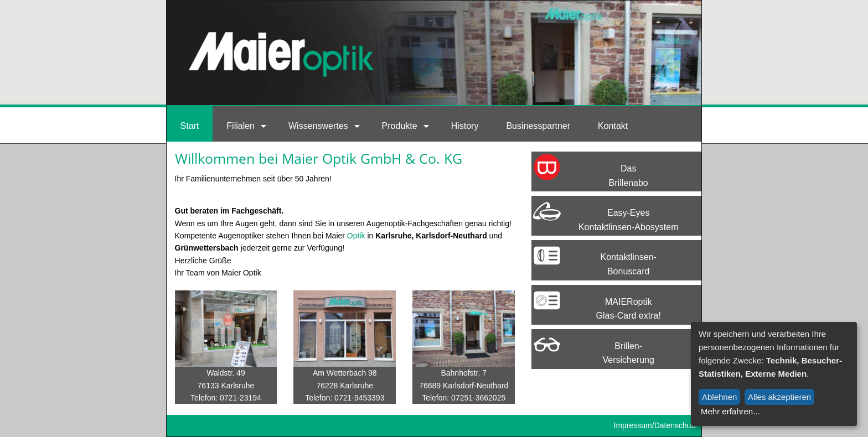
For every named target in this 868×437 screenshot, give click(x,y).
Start (190, 126)
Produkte (400, 126)
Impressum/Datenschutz (656, 425)
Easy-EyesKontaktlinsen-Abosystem (629, 220)
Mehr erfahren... (730, 411)
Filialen (241, 126)
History (465, 126)
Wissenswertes (318, 126)
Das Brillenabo (629, 176)
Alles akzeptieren (779, 397)
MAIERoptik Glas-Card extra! (629, 309)
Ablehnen (719, 397)
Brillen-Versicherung (628, 353)
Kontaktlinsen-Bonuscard (628, 264)
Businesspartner (538, 126)
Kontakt (613, 126)
